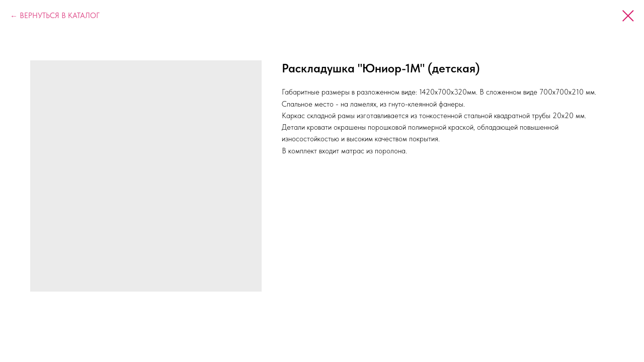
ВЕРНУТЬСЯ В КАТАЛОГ (60, 16)
